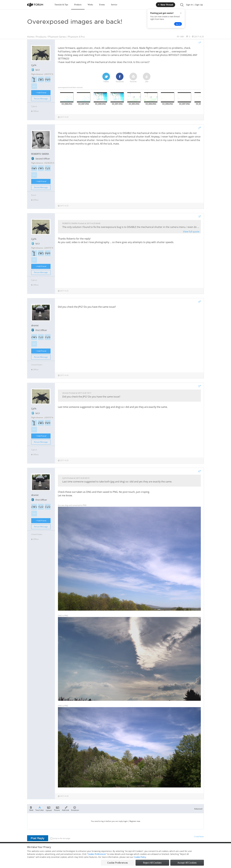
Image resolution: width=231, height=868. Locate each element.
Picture (57, 808)
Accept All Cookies (187, 863)
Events (102, 5)
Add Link (65, 808)
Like (147, 78)
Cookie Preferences (97, 854)
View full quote (191, 232)
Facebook (120, 78)
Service (114, 5)
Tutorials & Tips (61, 5)
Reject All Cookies (152, 863)
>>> (34, 86)
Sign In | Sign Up (194, 5)
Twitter (106, 78)
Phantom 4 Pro (76, 37)
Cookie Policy (140, 857)
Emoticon (75, 808)
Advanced (198, 809)
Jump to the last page (60, 838)
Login (125, 821)
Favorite (133, 78)
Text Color (40, 808)
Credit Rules (199, 837)
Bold (31, 808)
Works (90, 5)
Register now (135, 821)
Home (30, 37)
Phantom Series (57, 37)
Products (78, 5)
